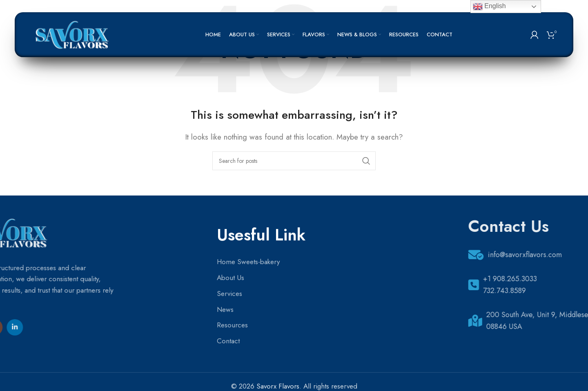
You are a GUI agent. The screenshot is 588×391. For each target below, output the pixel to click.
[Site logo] (73, 34)
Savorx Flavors (278, 386)
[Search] (294, 161)
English (489, 7)
